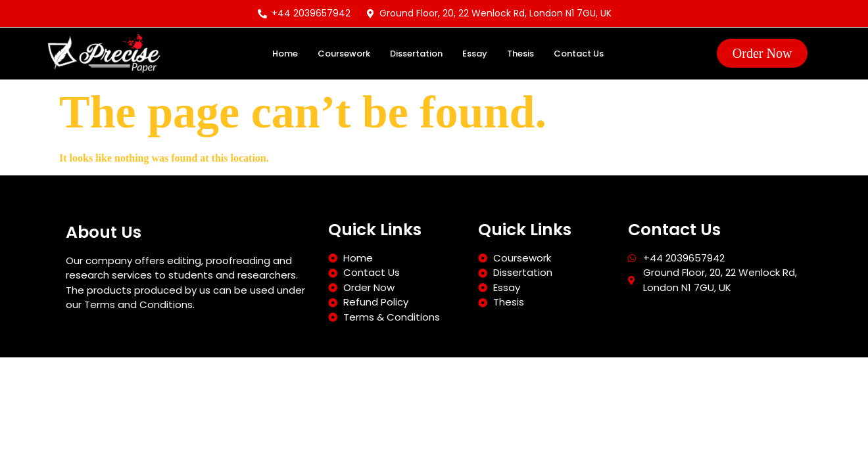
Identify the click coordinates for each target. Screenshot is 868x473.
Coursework (344, 54)
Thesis (520, 54)
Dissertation (416, 54)
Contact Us (579, 54)
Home (285, 54)
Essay (475, 54)
